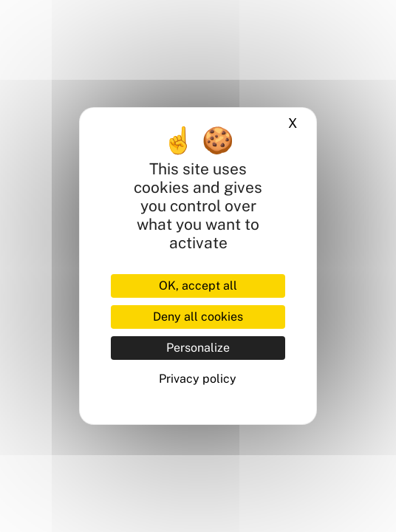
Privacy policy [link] (198, 379)
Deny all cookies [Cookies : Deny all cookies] (198, 317)
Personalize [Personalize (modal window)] (198, 348)
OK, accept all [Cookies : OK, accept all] (198, 286)
